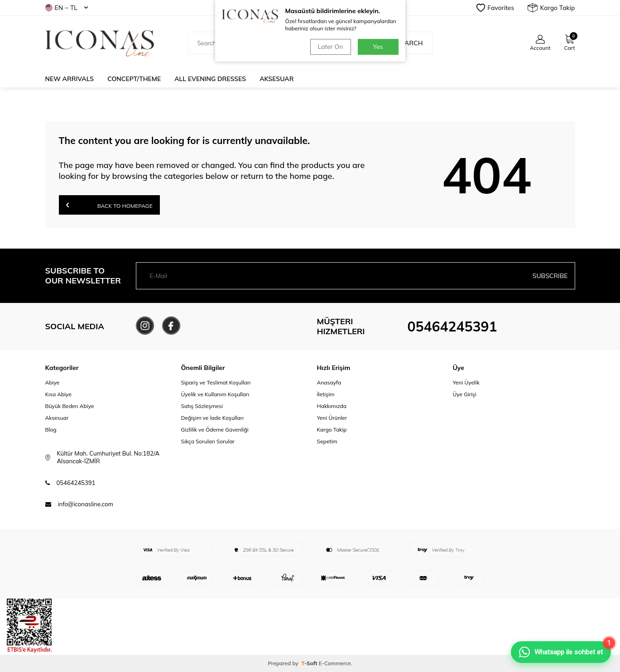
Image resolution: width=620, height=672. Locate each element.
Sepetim (327, 441)
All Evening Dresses (210, 79)
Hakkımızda (332, 406)
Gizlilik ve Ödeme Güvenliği (215, 430)
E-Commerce (335, 663)
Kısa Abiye (58, 394)
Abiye (53, 382)
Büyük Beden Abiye (70, 406)
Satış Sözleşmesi (202, 406)
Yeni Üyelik (466, 382)
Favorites (495, 8)
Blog (51, 430)
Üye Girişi (465, 394)
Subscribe (550, 276)
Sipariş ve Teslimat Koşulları (216, 382)
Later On (330, 47)
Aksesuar (276, 79)
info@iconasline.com (86, 504)
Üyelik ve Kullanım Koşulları (215, 394)
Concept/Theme (134, 79)
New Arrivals (70, 79)
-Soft (310, 663)
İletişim (326, 394)
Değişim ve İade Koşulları (213, 418)
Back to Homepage (109, 205)
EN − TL (67, 8)
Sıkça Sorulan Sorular (208, 441)
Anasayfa (329, 382)
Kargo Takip (551, 8)
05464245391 (452, 326)
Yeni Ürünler (332, 418)
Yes (378, 47)
